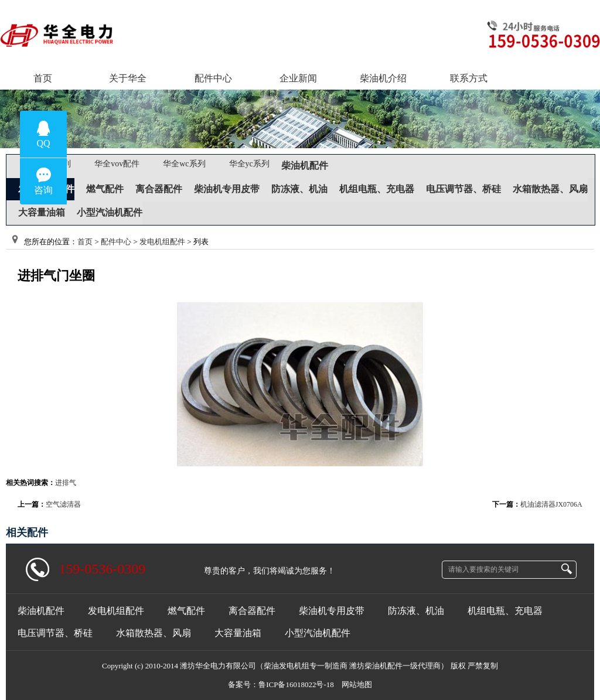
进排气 (66, 483)
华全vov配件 (117, 164)
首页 (85, 242)
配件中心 (116, 242)
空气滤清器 (63, 504)
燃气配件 (105, 189)
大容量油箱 (42, 212)
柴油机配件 (305, 165)
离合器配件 (159, 189)
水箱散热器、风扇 (550, 189)
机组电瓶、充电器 (377, 189)
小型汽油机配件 (110, 212)
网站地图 (357, 684)
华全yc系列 (249, 164)
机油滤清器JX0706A (551, 504)
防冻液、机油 (299, 189)
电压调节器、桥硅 (463, 189)
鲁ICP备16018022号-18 (296, 684)
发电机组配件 (162, 242)
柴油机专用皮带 (227, 189)
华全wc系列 (184, 164)
